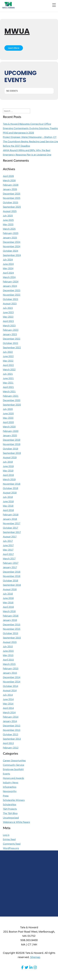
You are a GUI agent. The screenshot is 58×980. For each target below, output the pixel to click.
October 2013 (10, 735)
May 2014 (8, 704)
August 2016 (10, 589)
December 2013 (12, 726)
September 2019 (12, 453)
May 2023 (8, 317)
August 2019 (10, 458)
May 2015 (8, 655)
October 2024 (10, 251)
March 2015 (9, 664)
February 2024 (11, 282)
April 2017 (8, 554)
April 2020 (8, 422)
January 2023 (10, 334)
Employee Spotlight (13, 769)
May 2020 (8, 418)
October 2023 (10, 299)
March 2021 (9, 392)
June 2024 (8, 264)
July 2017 (8, 541)
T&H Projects (10, 809)
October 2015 (10, 633)
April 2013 (8, 743)
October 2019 (10, 449)
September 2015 (12, 638)
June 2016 (8, 598)
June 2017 (8, 545)
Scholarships (10, 805)
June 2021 (8, 378)
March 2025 (9, 229)
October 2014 (10, 686)
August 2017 (10, 537)
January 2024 (10, 286)
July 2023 (8, 308)
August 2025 (10, 211)
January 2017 (10, 567)
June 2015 (8, 651)
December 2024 (12, 242)
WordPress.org (11, 848)
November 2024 (12, 247)
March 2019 (9, 480)
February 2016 (11, 616)
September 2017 (12, 532)
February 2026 (11, 185)
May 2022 (8, 361)
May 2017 (8, 550)
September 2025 (12, 207)
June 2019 (8, 466)
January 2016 (10, 620)
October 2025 (10, 203)
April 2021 (8, 387)
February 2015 (11, 669)
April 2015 (8, 660)
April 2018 (8, 510)
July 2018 (8, 497)
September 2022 (12, 348)
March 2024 (9, 277)
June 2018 (8, 502)
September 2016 (12, 585)
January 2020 (10, 436)
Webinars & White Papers (16, 822)
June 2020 (8, 414)
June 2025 (8, 220)
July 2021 (8, 374)
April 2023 (8, 321)
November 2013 (12, 730)
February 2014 (11, 717)
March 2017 (9, 559)
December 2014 (12, 677)
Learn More (14, 48)
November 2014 (12, 682)
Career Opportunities (14, 761)
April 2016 (8, 607)
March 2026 (9, 181)
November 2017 (12, 523)
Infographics (10, 787)
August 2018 (10, 493)
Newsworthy (10, 791)
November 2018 (12, 484)
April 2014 (8, 708)
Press (6, 796)
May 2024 (8, 268)
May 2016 (8, 603)
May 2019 (8, 471)
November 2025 (12, 198)
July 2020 (8, 409)
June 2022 (8, 356)
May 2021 (8, 383)
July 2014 (8, 695)
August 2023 (10, 304)
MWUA (17, 31)
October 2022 (10, 343)
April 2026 (8, 176)
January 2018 (10, 519)
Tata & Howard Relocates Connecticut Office (27, 124)
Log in (6, 835)
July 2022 (8, 352)
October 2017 (10, 528)
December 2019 (12, 440)
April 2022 (8, 365)
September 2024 (12, 255)
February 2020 (11, 431)
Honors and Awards (13, 778)
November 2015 (12, 629)
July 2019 (8, 462)
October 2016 (10, 581)
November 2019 (12, 444)
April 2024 (8, 273)
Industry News (11, 783)
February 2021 (11, 396)
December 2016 (12, 572)
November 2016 (12, 576)
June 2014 (8, 699)
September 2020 (12, 405)
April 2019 (8, 475)
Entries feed (9, 839)
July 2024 (8, 260)
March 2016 (9, 611)
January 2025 (10, 238)
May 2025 (8, 225)
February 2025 (11, 233)
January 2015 (10, 673)
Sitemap (35, 957)
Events (6, 774)
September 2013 (12, 739)
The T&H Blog (10, 813)
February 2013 (11, 748)
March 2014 (9, 713)
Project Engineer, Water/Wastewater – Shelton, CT (30, 137)
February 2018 (11, 515)
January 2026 (10, 189)
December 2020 (12, 400)
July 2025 (8, 216)
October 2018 (10, 488)
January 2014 (10, 721)
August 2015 (10, 642)
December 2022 (12, 339)
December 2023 (12, 290)
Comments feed (12, 844)
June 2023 (8, 312)
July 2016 (8, 594)
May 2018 (8, 506)
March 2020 (9, 427)
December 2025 (12, 194)
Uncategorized (11, 818)
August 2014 (10, 691)
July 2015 (8, 647)
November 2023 (12, 295)
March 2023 (9, 326)
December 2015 (12, 625)
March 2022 (9, 370)
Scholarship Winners (14, 800)
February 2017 (11, 563)
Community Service (14, 765)
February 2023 (11, 330)
